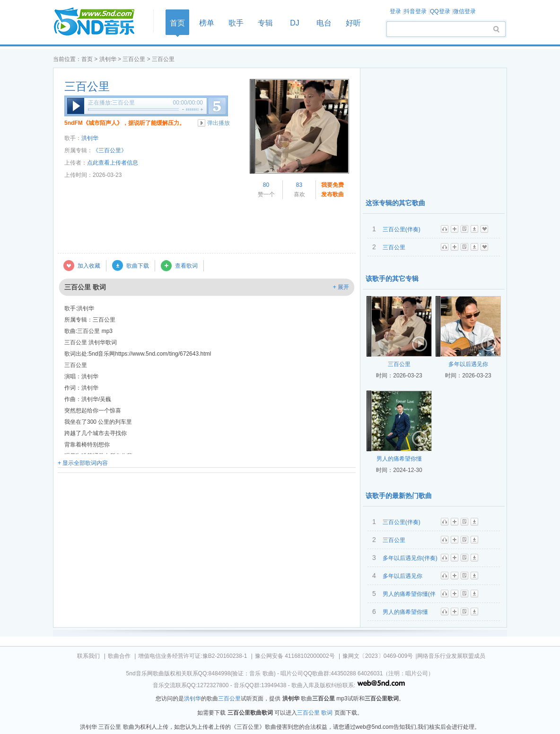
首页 (100, 22)
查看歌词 (186, 266)
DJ (295, 23)
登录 (395, 11)
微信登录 (464, 11)
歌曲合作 (119, 656)
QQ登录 (440, 11)
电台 (324, 23)
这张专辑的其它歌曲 (395, 203)
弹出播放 (219, 123)
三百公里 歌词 (315, 713)
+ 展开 (341, 287)
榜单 (207, 23)
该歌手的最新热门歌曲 (399, 496)
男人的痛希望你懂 (399, 459)
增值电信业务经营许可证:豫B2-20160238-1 (192, 656)
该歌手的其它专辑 (392, 279)
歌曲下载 (138, 266)
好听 (353, 23)
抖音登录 (415, 11)
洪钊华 (108, 59)
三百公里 (134, 59)
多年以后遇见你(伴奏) (410, 558)
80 (266, 185)
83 (299, 185)
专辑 (265, 23)
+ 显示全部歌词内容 (83, 463)
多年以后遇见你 (468, 364)
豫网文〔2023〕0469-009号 (378, 656)
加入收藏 (89, 266)
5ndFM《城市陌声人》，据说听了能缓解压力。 (125, 123)
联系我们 (88, 656)
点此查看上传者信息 (113, 163)
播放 (76, 106)
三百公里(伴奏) (402, 229)
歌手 (236, 23)
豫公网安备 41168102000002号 (295, 656)
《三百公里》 (110, 150)
